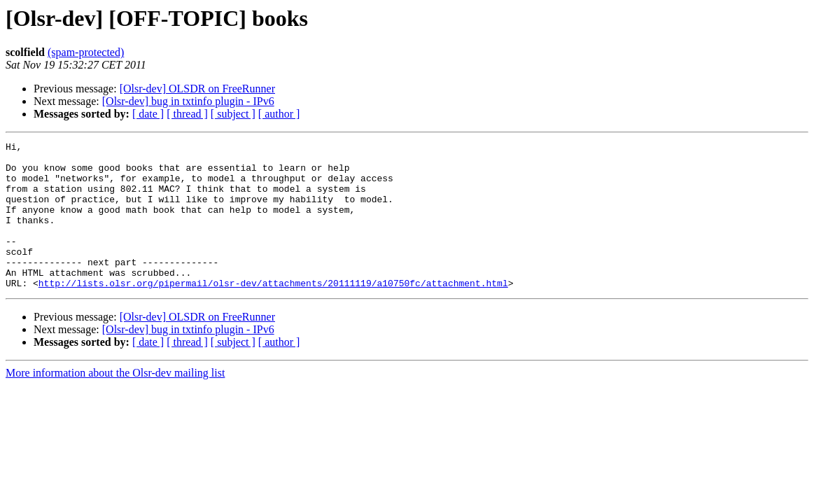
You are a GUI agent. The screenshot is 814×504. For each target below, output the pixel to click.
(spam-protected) (86, 52)
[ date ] (148, 114)
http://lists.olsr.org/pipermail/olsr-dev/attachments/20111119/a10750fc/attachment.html (273, 312)
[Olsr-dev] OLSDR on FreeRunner (197, 89)
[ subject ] (233, 114)
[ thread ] (187, 114)
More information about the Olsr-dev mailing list (115, 402)
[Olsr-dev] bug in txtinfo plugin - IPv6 (188, 101)
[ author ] (279, 114)
